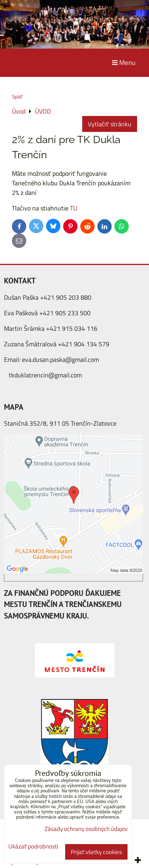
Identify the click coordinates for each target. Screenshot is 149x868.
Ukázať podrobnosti (33, 847)
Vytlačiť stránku (110, 124)
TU (74, 208)
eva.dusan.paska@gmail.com (60, 359)
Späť (17, 96)
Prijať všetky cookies (96, 852)
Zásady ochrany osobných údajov (86, 829)
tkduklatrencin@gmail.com (45, 375)
